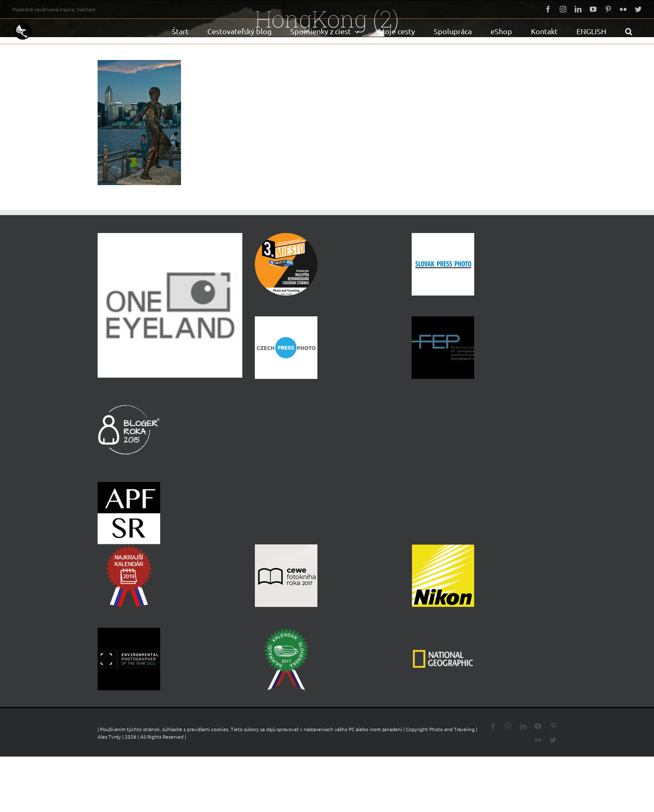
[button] (629, 31)
